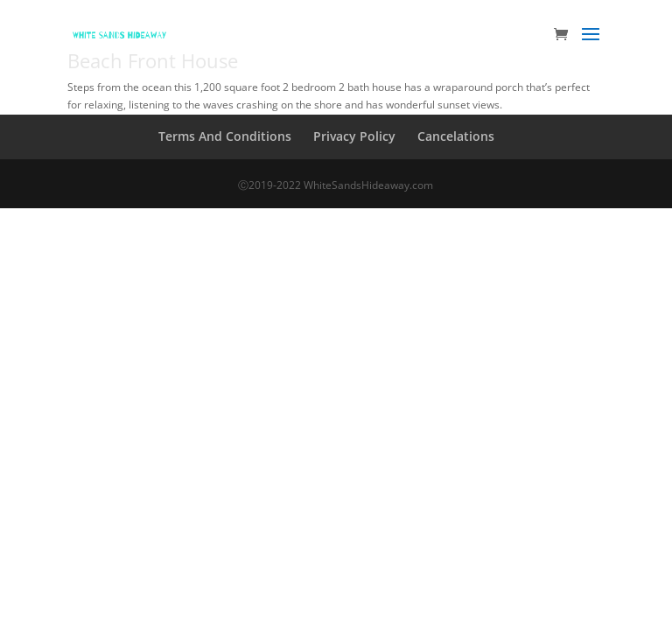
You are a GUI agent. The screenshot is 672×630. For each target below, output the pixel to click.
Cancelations (456, 136)
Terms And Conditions (225, 136)
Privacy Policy (354, 136)
